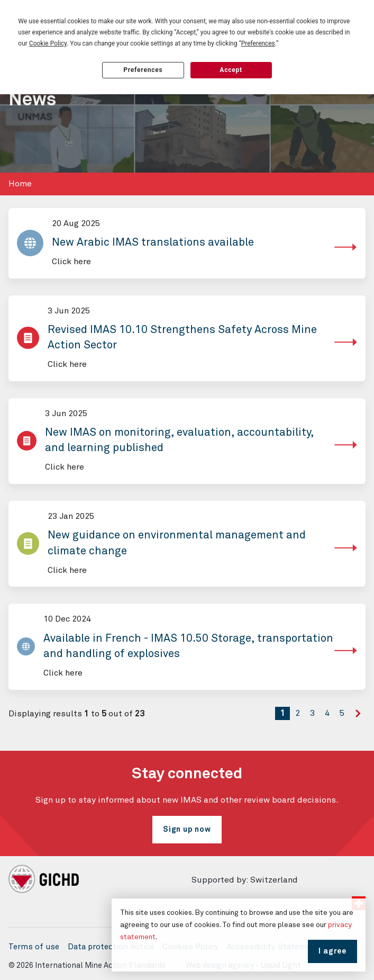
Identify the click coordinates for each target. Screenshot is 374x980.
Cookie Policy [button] (48, 43)
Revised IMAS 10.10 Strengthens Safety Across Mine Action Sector (182, 338)
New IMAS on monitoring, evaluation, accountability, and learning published (179, 440)
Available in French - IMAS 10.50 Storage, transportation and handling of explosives (188, 646)
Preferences (143, 70)
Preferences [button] (258, 43)
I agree (332, 951)
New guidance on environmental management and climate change (177, 543)
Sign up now (187, 830)
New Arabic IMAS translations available (153, 243)
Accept (231, 70)
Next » (360, 721)
